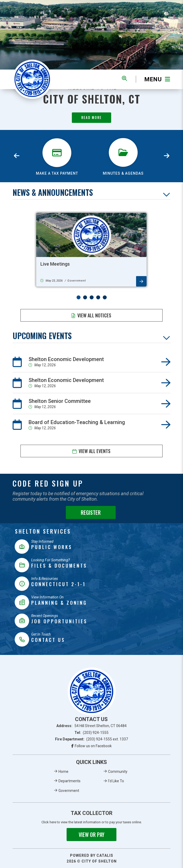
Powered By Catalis (92, 855)
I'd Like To (116, 781)
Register (91, 512)
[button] (79, 297)
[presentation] (17, 156)
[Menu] (153, 79)
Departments (69, 781)
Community (118, 772)
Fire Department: (92, 739)
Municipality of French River (32, 79)
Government (69, 791)
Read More (91, 118)
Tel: (92, 733)
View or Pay (91, 835)
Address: (91, 726)
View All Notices (94, 315)
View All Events (95, 451)
